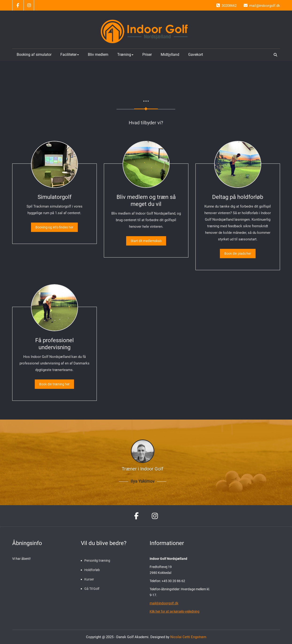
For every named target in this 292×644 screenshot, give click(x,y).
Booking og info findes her (54, 227)
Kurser (89, 579)
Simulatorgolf (55, 197)
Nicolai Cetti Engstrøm (188, 637)
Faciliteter (70, 55)
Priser (147, 55)
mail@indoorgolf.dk (164, 603)
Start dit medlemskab (146, 241)
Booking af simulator (34, 55)
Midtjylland (170, 55)
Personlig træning (97, 561)
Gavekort (196, 55)
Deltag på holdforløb (238, 197)
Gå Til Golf (92, 589)
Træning (125, 55)
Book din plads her (238, 254)
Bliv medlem (98, 55)
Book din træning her (54, 384)
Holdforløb (92, 570)
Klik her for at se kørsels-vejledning (175, 611)
